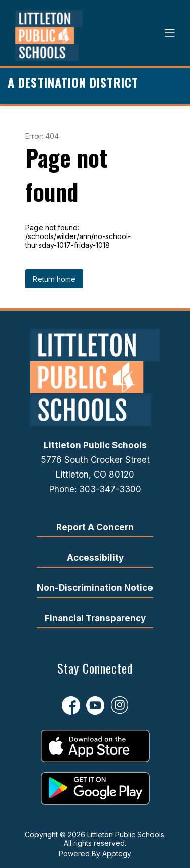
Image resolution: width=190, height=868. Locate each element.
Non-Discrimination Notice (95, 588)
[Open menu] (170, 33)
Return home (54, 279)
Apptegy (117, 854)
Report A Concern (95, 527)
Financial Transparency (95, 618)
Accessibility (95, 558)
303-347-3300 (110, 489)
